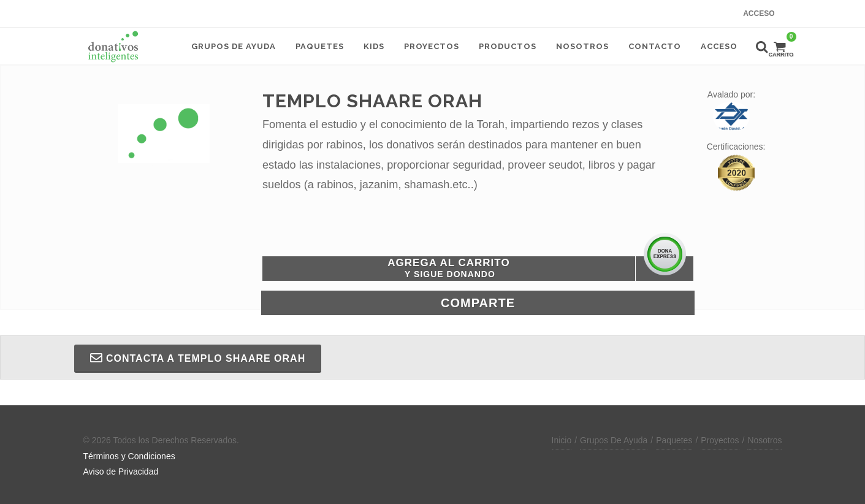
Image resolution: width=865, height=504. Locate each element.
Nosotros (764, 440)
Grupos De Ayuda (614, 440)
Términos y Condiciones (129, 456)
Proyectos (720, 440)
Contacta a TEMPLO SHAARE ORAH (198, 358)
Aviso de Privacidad (121, 472)
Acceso (759, 13)
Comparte (478, 303)
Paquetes (674, 440)
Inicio (562, 440)
